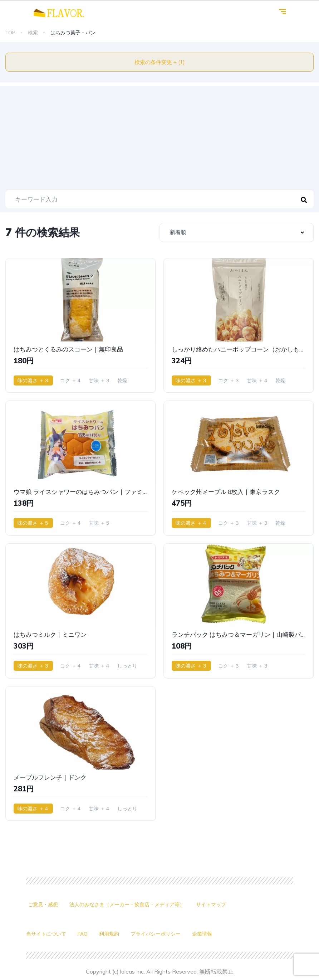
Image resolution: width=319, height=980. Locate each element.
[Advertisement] (159, 136)
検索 (33, 33)
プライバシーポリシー (156, 934)
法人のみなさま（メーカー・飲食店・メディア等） (127, 904)
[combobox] (237, 232)
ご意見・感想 (43, 904)
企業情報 (202, 934)
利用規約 (109, 934)
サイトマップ (211, 904)
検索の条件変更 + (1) (160, 62)
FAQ (83, 934)
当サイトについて (46, 934)
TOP (10, 33)
